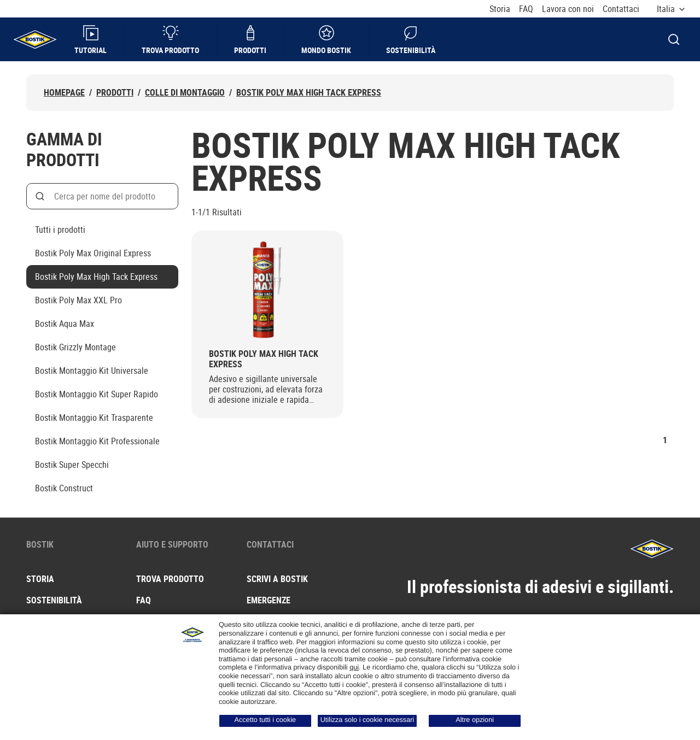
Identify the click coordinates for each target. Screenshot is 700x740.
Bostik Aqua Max (65, 324)
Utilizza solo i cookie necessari (367, 720)
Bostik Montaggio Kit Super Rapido (97, 394)
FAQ (526, 9)
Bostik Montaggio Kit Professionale (97, 441)
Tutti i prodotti (60, 230)
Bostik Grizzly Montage (75, 347)
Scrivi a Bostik (277, 579)
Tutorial (91, 40)
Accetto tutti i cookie (266, 720)
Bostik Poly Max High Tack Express (309, 93)
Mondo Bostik (326, 40)
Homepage (64, 93)
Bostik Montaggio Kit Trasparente (94, 418)
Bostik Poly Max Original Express (93, 253)
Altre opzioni (475, 720)
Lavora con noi (568, 9)
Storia (500, 9)
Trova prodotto (170, 40)
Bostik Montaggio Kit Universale (92, 371)
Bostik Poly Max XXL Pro (78, 300)
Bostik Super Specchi (72, 465)
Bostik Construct (64, 488)
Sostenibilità (411, 40)
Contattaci (621, 9)
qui (354, 667)
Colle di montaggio (185, 93)
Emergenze (269, 600)
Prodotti (250, 40)
